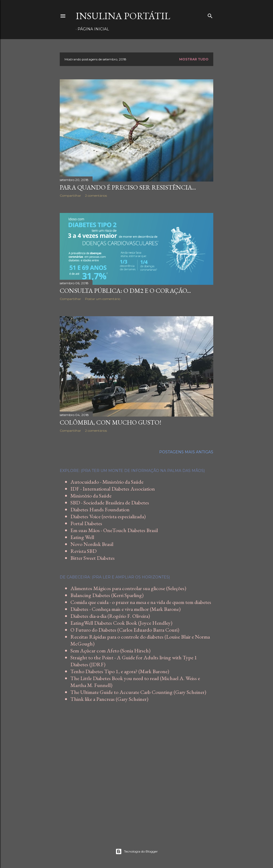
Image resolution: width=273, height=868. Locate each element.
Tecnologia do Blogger (137, 851)
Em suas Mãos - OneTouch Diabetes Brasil (114, 530)
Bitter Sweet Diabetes (93, 558)
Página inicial (93, 29)
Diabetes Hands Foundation (100, 509)
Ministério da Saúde (91, 496)
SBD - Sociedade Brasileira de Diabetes (110, 503)
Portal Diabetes (86, 523)
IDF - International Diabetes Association (113, 489)
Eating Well (82, 537)
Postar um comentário (103, 299)
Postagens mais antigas (186, 452)
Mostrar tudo (194, 59)
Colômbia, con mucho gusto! (111, 422)
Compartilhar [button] (70, 196)
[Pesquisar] (210, 15)
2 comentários (96, 196)
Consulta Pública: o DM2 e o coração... (125, 291)
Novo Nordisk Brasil (92, 544)
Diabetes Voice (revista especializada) (108, 516)
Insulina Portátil (123, 16)
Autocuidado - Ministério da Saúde (107, 482)
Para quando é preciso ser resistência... (128, 187)
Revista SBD (83, 551)
